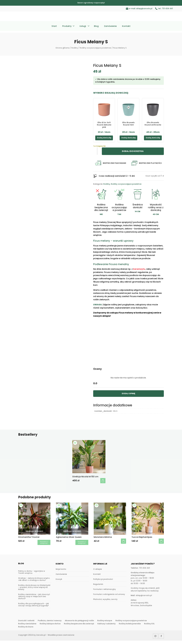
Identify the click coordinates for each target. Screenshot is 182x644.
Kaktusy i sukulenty (106, 627)
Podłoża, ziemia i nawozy (50, 624)
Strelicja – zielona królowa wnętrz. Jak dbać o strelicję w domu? (34, 583)
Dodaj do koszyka (133, 155)
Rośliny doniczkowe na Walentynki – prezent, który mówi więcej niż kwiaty (34, 591)
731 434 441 (167, 9)
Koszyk (59, 583)
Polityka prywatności (103, 583)
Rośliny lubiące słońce (50, 627)
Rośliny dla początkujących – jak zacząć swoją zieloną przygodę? (34, 608)
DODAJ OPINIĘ (129, 397)
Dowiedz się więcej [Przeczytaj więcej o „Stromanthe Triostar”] (44, 546)
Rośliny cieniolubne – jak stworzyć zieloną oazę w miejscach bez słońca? (34, 600)
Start (54, 26)
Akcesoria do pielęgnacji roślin (79, 624)
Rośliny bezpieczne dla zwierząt (79, 627)
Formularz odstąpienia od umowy (109, 598)
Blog (96, 26)
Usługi (83, 26)
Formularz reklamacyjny (104, 593)
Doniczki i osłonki (26, 624)
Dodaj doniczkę (104, 140)
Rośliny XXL (149, 627)
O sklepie (98, 572)
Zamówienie (110, 26)
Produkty (67, 26)
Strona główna (63, 48)
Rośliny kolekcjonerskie (130, 627)
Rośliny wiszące (105, 624)
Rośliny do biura (26, 630)
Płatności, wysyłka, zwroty (105, 603)
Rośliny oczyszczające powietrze (95, 48)
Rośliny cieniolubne (27, 627)
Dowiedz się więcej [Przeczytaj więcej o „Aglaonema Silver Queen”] (82, 546)
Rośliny (75, 48)
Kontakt (126, 26)
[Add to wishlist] (75, 446)
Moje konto (61, 572)
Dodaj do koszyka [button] (103, 484)
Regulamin (98, 588)
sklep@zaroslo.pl (144, 9)
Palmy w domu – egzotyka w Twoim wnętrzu (32, 576)
